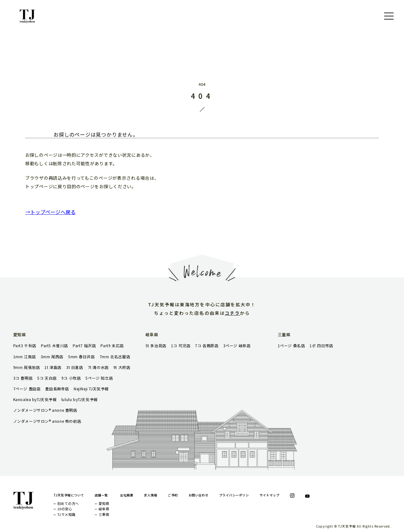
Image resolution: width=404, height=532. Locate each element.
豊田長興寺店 (57, 389)
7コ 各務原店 (207, 345)
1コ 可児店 (181, 345)
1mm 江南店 (25, 357)
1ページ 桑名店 (291, 345)
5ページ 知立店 (99, 378)
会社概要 (127, 495)
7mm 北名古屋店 (115, 357)
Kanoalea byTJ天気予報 (35, 399)
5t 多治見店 (156, 345)
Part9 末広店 (112, 345)
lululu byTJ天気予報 (80, 399)
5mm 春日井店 (81, 357)
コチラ (232, 313)
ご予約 (173, 495)
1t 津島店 (53, 367)
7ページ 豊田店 (27, 389)
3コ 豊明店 (23, 378)
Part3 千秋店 (25, 345)
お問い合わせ (199, 495)
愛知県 (104, 503)
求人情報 (151, 495)
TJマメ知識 (66, 514)
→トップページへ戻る (50, 212)
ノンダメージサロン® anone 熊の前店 (47, 421)
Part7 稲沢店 (84, 345)
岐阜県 (104, 509)
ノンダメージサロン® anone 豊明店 (45, 410)
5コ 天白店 (47, 378)
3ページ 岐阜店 (237, 345)
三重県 (104, 514)
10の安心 (65, 509)
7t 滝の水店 (98, 367)
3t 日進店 (75, 367)
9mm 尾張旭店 (27, 367)
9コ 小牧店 (71, 378)
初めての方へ (68, 503)
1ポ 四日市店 (321, 345)
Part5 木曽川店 (54, 345)
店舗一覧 (101, 495)
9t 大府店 (122, 367)
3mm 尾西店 (52, 357)
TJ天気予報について (69, 495)
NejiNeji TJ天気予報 (91, 389)
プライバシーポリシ (234, 495)
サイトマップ (269, 495)
